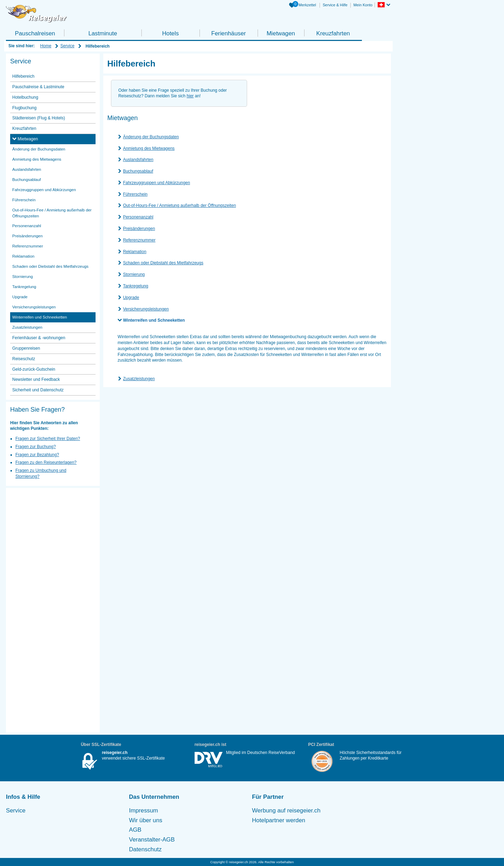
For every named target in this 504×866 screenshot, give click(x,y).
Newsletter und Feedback (36, 379)
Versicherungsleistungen (146, 309)
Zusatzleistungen (139, 379)
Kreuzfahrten (333, 33)
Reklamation (135, 252)
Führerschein (135, 194)
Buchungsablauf (138, 171)
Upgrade (131, 298)
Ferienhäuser (228, 33)
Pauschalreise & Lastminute (38, 87)
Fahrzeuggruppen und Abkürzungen (156, 183)
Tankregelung (135, 286)
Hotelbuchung (25, 97)
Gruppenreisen (26, 348)
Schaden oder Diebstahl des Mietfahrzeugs (163, 263)
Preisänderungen (139, 229)
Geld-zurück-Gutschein (34, 369)
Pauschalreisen (35, 33)
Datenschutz (145, 849)
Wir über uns (146, 820)
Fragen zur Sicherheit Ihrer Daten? (48, 439)
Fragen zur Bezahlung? (37, 455)
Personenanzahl (138, 217)
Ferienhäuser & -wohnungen (39, 338)
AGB (135, 830)
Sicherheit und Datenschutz (38, 390)
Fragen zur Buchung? (36, 447)
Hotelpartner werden (279, 820)
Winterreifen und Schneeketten (154, 320)
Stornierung (134, 274)
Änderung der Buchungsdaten (151, 137)
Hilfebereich (23, 76)
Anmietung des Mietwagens (149, 148)
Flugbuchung (24, 108)
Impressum (144, 811)
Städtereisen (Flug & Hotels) (39, 118)
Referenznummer (139, 240)
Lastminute (103, 33)
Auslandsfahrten (138, 160)
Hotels (170, 33)
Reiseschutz (24, 359)
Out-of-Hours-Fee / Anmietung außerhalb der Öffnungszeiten (179, 205)
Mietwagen (281, 33)
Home (46, 46)
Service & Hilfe (335, 5)
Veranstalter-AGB (152, 840)
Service (68, 46)
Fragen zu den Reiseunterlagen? (46, 462)
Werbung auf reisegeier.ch (286, 811)
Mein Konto (363, 5)
